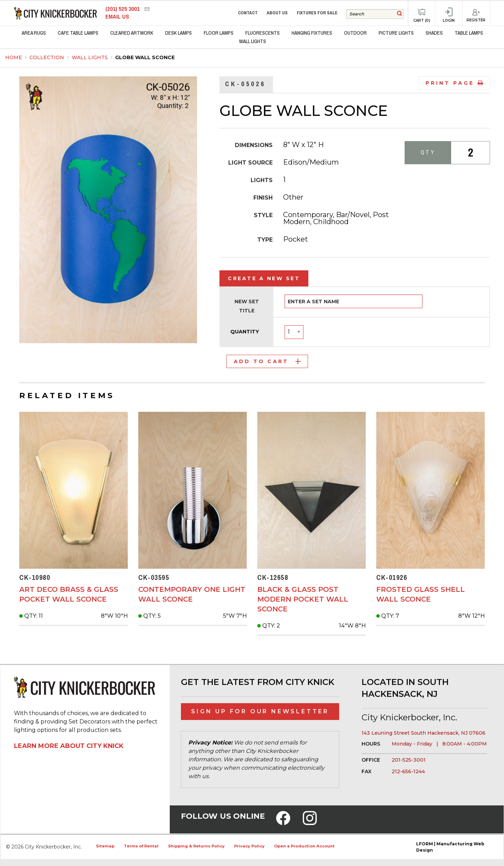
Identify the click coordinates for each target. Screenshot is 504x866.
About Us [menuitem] (277, 13)
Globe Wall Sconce (145, 57)
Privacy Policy (249, 846)
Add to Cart (267, 361)
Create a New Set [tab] (264, 278)
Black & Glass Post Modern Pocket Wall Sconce (303, 599)
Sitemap (105, 846)
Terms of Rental (141, 846)
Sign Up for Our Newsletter (260, 711)
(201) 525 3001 (123, 9)
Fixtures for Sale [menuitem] (317, 13)
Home (14, 57)
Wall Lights (90, 57)
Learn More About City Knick (69, 746)
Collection (47, 57)
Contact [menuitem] (248, 13)
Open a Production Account (304, 846)
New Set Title (247, 306)
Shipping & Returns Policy (196, 846)
